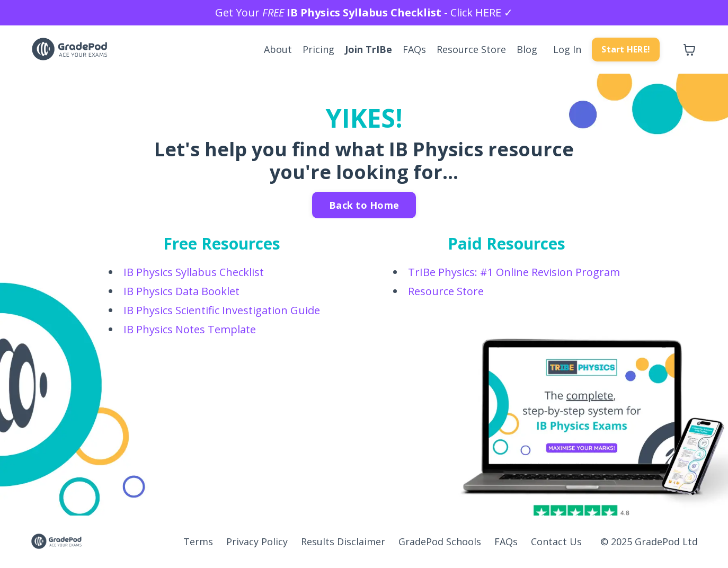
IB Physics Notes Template (190, 329)
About (278, 49)
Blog (527, 49)
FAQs (414, 49)
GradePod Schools (440, 542)
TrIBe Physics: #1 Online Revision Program (514, 272)
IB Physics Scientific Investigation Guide (222, 310)
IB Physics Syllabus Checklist (194, 272)
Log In (567, 49)
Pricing (318, 49)
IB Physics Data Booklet (181, 291)
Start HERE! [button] (626, 49)
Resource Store (471, 49)
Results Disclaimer (343, 542)
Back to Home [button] (364, 205)
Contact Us (556, 542)
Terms (198, 542)
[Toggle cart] (689, 50)
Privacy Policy (257, 542)
